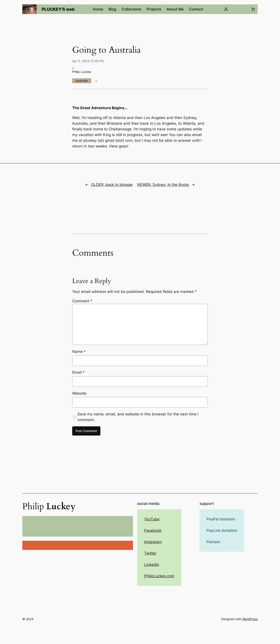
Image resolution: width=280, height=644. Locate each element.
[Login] (226, 9)
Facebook (153, 530)
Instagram (153, 542)
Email (78, 372)
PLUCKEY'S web (58, 9)
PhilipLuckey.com (159, 576)
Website (79, 393)
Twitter (150, 553)
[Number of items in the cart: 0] (253, 9)
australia (82, 81)
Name (79, 352)
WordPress (250, 619)
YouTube (152, 519)
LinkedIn (152, 565)
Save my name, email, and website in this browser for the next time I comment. (138, 417)
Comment (82, 301)
